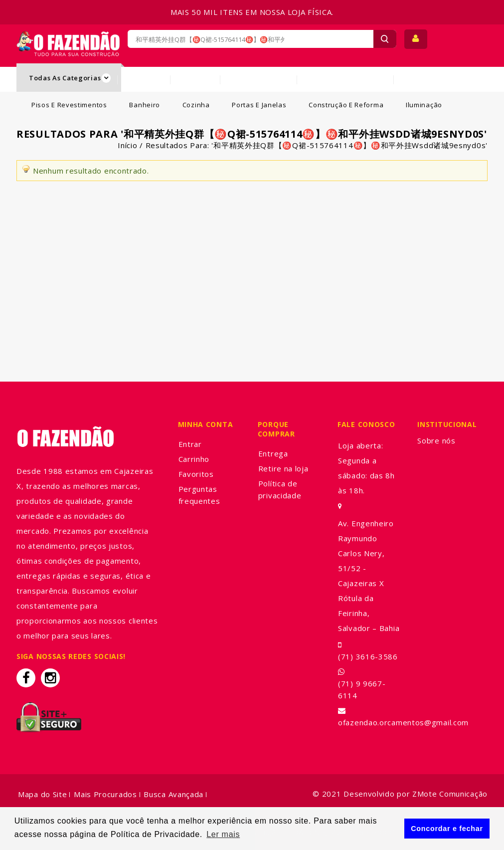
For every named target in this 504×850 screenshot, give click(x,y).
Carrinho (194, 459)
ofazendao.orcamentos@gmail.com (403, 722)
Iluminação (424, 105)
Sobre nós (436, 440)
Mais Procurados (105, 794)
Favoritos (196, 474)
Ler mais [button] (223, 834)
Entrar (190, 444)
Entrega (273, 453)
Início (127, 145)
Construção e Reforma (346, 105)
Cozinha (196, 105)
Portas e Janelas (259, 105)
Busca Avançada (173, 794)
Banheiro (145, 105)
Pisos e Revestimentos (69, 105)
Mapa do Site (42, 794)
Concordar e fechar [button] (447, 829)
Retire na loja (283, 468)
